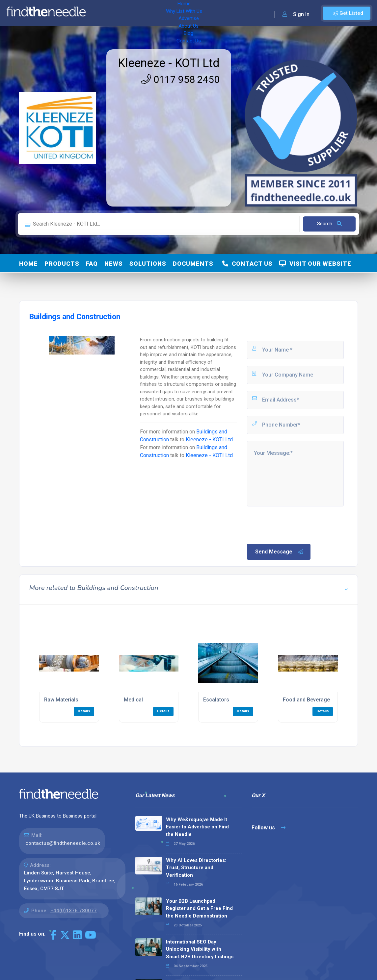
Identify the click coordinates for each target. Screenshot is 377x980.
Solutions (148, 264)
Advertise (172, 13)
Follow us (269, 828)
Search (329, 224)
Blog (224, 13)
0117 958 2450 (180, 79)
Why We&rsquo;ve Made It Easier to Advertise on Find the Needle (197, 827)
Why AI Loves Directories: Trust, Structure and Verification (196, 868)
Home (100, 13)
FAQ (92, 264)
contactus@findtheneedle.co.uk (63, 843)
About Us (201, 13)
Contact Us (249, 13)
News (114, 264)
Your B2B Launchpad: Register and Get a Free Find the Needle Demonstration (199, 908)
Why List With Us (134, 13)
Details (84, 711)
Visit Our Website (315, 264)
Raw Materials (61, 700)
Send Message (280, 552)
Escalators (216, 700)
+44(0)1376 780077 (74, 911)
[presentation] (296, 525)
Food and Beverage (306, 700)
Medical (133, 700)
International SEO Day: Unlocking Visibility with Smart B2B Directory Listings (200, 949)
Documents (193, 264)
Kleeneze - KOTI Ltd (169, 63)
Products (62, 264)
